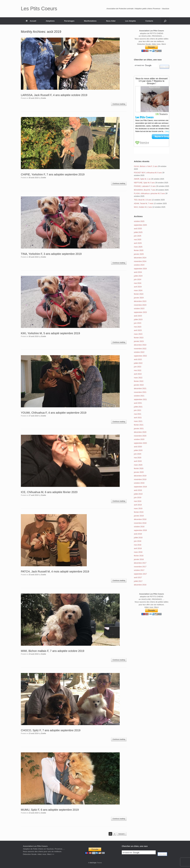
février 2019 (139, 512)
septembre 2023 (140, 312)
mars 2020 (138, 465)
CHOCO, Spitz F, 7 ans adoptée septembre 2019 (51, 730)
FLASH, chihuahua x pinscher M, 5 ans (149, 193)
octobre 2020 (139, 439)
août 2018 (138, 534)
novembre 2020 (140, 436)
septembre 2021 (140, 399)
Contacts (149, 21)
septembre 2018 (140, 530)
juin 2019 (137, 497)
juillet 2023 (138, 319)
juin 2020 (137, 454)
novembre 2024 (140, 261)
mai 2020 (137, 458)
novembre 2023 (140, 305)
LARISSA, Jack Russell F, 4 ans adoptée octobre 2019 (54, 95)
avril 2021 (138, 418)
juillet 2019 (138, 494)
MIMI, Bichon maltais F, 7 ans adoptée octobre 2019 (53, 651)
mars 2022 (138, 378)
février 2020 (139, 468)
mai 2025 (137, 240)
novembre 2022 (140, 349)
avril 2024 (138, 287)
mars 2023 (138, 334)
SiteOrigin (93, 863)
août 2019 (138, 490)
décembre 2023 (140, 301)
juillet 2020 (138, 450)
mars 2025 (138, 247)
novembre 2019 (140, 479)
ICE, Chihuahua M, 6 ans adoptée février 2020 (49, 492)
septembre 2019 (140, 487)
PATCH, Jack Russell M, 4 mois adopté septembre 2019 (55, 571)
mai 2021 (137, 414)
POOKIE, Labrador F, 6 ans (145, 186)
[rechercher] (146, 65)
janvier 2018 (139, 559)
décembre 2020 (140, 432)
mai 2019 (137, 501)
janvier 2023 (139, 341)
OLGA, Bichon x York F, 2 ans (146, 166)
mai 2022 (137, 370)
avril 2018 (138, 548)
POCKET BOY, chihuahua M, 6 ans (148, 173)
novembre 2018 (140, 523)
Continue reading (119, 104)
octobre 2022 (139, 352)
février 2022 (139, 381)
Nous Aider (111, 21)
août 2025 (138, 229)
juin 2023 (137, 323)
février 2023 (139, 338)
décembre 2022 (140, 345)
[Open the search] (165, 21)
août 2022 (138, 359)
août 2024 (138, 272)
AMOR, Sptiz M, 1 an (142, 179)
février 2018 (139, 556)
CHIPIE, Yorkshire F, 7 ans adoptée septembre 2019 (53, 174)
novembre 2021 (140, 392)
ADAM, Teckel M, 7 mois (144, 203)
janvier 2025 (139, 254)
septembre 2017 (140, 574)
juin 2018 (137, 541)
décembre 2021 (140, 388)
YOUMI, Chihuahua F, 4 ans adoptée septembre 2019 (54, 413)
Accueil (31, 21)
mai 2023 (137, 327)
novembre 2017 (140, 567)
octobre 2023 (139, 309)
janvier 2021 (139, 429)
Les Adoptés (131, 21)
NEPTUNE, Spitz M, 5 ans (144, 183)
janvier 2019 (139, 516)
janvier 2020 (139, 472)
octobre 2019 (139, 483)
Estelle (44, 98)
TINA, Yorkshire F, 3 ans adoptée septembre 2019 (51, 254)
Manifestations (90, 21)
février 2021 (139, 425)
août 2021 (138, 403)
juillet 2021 (138, 407)
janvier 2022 (139, 385)
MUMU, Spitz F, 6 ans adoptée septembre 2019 (50, 810)
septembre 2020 (140, 443)
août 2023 (138, 316)
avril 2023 (138, 330)
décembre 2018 (140, 519)
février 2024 (139, 294)
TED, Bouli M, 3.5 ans (142, 200)
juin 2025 (137, 236)
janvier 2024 (139, 298)
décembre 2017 (140, 563)
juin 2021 (137, 410)
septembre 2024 (140, 269)
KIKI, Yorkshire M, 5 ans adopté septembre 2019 (50, 333)
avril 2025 (138, 243)
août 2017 (138, 577)
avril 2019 (138, 505)
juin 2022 (137, 367)
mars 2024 (138, 290)
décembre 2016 (140, 585)
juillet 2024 (138, 276)
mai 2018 (137, 545)
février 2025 (139, 250)
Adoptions (50, 21)
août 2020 (138, 447)
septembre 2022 (140, 356)
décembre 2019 (140, 476)
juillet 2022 (138, 363)
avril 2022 (138, 374)
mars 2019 (138, 508)
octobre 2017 (139, 570)
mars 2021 (138, 421)
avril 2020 (138, 461)
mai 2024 (137, 283)
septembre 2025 (140, 225)
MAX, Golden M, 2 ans (143, 207)
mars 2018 (138, 552)
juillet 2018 (138, 538)
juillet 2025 (138, 232)
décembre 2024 (140, 258)
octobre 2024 (139, 265)
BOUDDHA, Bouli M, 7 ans (144, 190)
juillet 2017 (138, 581)
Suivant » (122, 834)
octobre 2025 (139, 221)
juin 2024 (137, 279)
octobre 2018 (139, 527)
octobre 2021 (139, 396)
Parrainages (69, 21)
